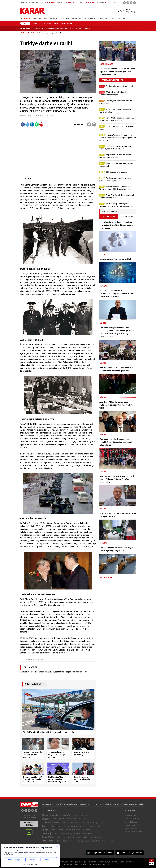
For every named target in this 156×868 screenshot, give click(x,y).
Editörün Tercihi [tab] (127, 216)
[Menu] (123, 19)
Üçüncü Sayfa (53, 23)
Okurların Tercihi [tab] (109, 216)
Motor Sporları (89, 826)
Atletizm (78, 826)
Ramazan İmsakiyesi (134, 831)
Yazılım (84, 834)
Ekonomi (54, 19)
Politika (35, 23)
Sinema (73, 837)
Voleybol (69, 826)
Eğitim (43, 23)
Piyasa (57, 823)
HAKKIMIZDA (46, 804)
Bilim (90, 834)
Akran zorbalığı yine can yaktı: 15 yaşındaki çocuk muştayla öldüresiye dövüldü (64, 28)
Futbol (52, 826)
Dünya (46, 19)
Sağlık (68, 830)
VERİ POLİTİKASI (116, 804)
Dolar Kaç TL (131, 825)
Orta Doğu (56, 819)
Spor (74, 19)
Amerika (65, 819)
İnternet (64, 834)
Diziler (54, 830)
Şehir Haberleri (132, 828)
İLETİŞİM (56, 804)
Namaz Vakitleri (132, 819)
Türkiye (63, 23)
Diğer (98, 826)
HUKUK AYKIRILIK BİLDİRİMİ (133, 804)
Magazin (61, 830)
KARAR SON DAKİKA (29, 824)
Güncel (28, 19)
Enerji (78, 823)
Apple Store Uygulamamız (131, 853)
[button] (75, 125)
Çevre (70, 23)
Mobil (57, 834)
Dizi (67, 837)
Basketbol (60, 826)
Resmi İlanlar (115, 19)
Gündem (61, 837)
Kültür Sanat (77, 830)
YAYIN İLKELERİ (72, 804)
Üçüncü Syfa (65, 815)
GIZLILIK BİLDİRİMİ (102, 804)
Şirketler (99, 823)
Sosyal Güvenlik (88, 823)
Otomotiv (71, 823)
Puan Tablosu (131, 822)
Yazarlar (37, 19)
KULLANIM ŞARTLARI (86, 804)
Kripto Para (65, 19)
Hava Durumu (131, 816)
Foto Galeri (47, 841)
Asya (79, 819)
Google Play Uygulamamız (102, 853)
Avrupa (73, 819)
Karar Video (91, 19)
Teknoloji (46, 834)
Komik (80, 837)
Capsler (66, 841)
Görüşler (102, 19)
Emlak (63, 823)
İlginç (86, 837)
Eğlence (87, 830)
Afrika (85, 819)
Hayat (81, 19)
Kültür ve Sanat (91, 841)
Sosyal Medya (74, 834)
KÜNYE (63, 804)
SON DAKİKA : (26, 28)
